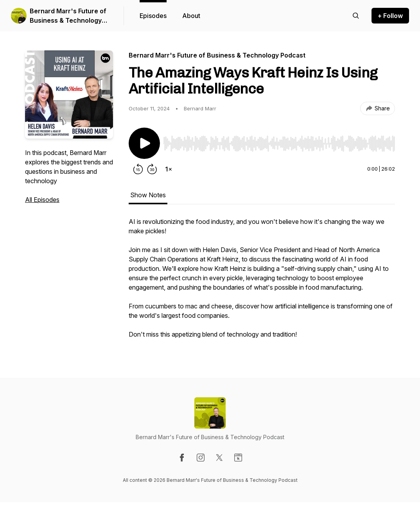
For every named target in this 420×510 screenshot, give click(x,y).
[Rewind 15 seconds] (138, 169)
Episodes (153, 16)
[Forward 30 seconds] (152, 169)
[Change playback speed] (169, 169)
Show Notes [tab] (148, 195)
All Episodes (42, 200)
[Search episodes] (356, 16)
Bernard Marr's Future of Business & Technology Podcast (68, 16)
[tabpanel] (262, 282)
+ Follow (390, 16)
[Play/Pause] (144, 143)
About (191, 16)
